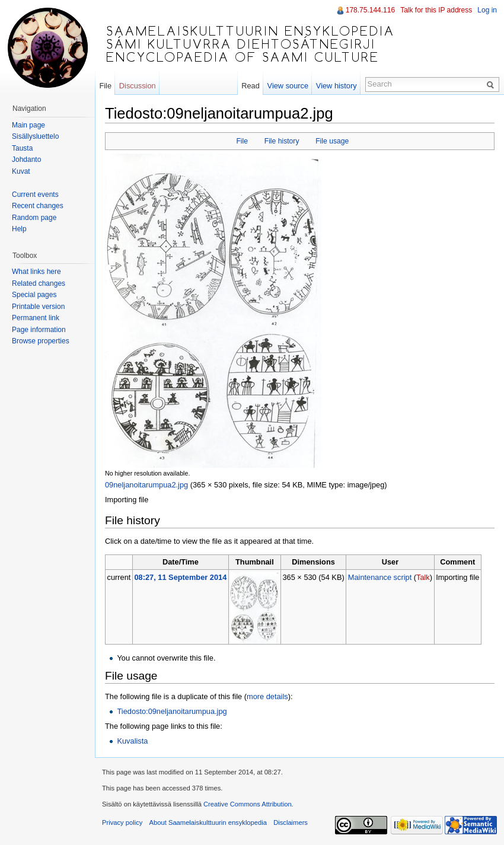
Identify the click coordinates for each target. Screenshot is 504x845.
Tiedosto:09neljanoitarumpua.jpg (172, 711)
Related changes (39, 283)
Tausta (22, 148)
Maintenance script (380, 577)
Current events (35, 194)
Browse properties (41, 341)
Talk (423, 577)
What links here (36, 272)
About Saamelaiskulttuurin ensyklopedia (208, 822)
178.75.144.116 (370, 10)
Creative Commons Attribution (248, 804)
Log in (487, 10)
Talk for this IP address (436, 10)
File (242, 141)
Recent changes (38, 206)
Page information (39, 330)
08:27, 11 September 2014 (180, 577)
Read (251, 86)
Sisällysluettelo (35, 136)
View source (288, 86)
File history (282, 141)
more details (267, 696)
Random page (34, 218)
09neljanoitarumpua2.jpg (146, 485)
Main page (28, 125)
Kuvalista (132, 741)
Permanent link (36, 318)
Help (19, 229)
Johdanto (26, 160)
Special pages (34, 295)
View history (336, 86)
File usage (332, 141)
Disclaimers (291, 822)
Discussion (138, 86)
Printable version (38, 307)
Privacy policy (122, 822)
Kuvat (21, 171)
